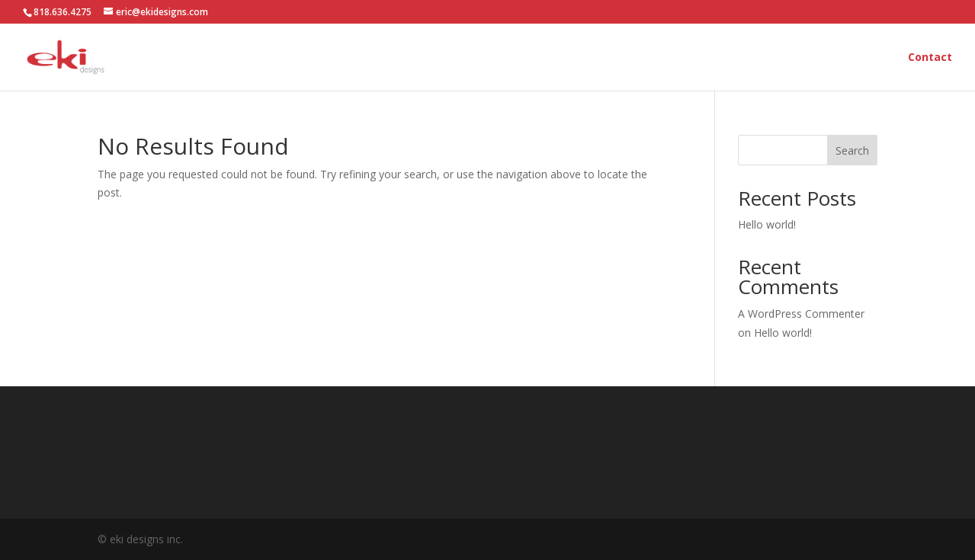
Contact (930, 58)
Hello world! (767, 224)
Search (852, 150)
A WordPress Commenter (801, 314)
